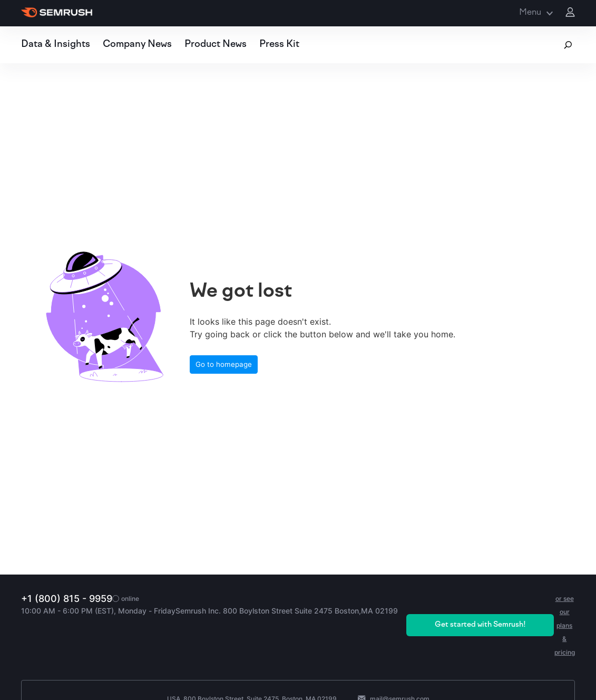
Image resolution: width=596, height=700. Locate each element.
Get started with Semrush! (480, 625)
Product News (216, 45)
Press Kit (279, 45)
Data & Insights (56, 45)
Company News (137, 45)
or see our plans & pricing (565, 625)
